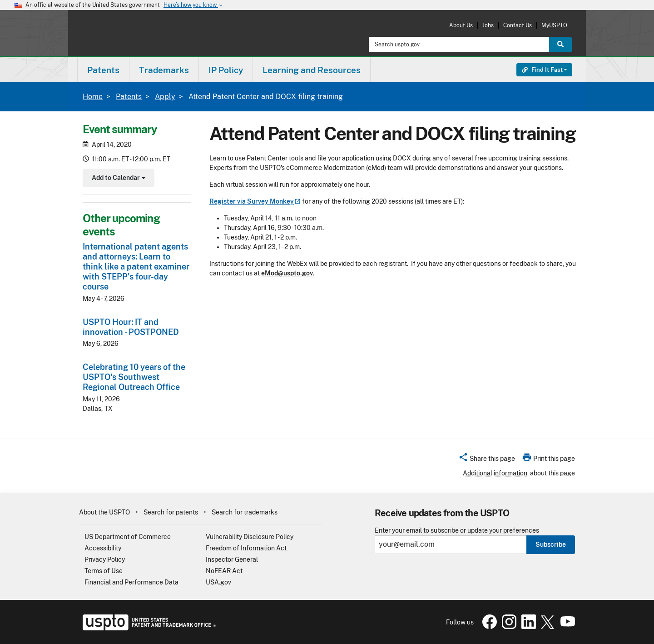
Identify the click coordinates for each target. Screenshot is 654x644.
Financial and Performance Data (131, 582)
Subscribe (551, 544)
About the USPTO (104, 512)
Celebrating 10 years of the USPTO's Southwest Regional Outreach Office (134, 377)
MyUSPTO (554, 25)
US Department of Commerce (128, 537)
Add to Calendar (117, 179)
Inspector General (232, 559)
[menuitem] (103, 70)
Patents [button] (103, 70)
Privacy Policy (105, 559)
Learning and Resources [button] (312, 70)
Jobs (488, 25)
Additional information (495, 473)
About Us (461, 25)
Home (93, 97)
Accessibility (103, 548)
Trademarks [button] (164, 70)
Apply (165, 97)
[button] (487, 460)
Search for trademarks (245, 512)
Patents (129, 97)
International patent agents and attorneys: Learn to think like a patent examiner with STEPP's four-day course (136, 267)
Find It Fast (542, 70)
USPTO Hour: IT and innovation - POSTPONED (131, 327)
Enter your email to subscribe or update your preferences (457, 531)
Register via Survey (255, 201)
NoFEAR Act (224, 571)
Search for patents (171, 512)
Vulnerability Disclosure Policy (250, 537)
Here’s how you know (193, 5)
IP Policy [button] (226, 70)
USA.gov (218, 582)
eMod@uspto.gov (287, 273)
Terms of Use (104, 571)
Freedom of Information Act (246, 548)
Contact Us (518, 25)
